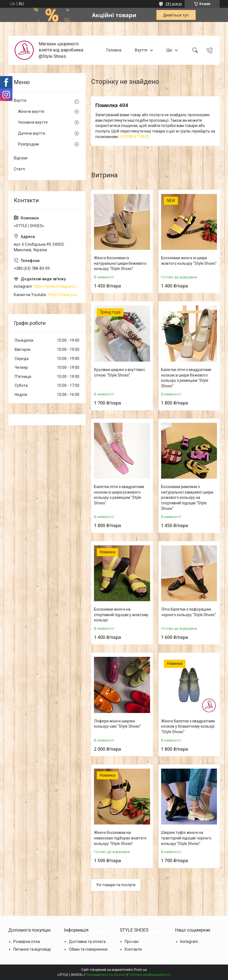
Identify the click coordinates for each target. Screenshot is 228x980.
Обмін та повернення (88, 949)
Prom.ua (140, 970)
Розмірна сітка (27, 942)
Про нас (132, 942)
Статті (19, 169)
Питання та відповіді (32, 949)
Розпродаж (28, 144)
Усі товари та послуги (116, 885)
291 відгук (174, 4)
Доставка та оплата (87, 942)
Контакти (133, 949)
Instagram (189, 942)
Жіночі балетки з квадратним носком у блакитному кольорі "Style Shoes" (188, 726)
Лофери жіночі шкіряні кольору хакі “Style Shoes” (117, 724)
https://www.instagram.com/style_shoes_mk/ (57, 286)
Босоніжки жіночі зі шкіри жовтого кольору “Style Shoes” (189, 261)
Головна (114, 50)
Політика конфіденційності (150, 975)
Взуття (141, 50)
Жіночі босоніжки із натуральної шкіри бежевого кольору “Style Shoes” (120, 263)
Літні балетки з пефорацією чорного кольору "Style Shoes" (189, 612)
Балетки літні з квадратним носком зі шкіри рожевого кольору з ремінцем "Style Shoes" (119, 495)
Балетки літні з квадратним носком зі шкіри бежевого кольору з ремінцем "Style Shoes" (186, 378)
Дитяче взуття (32, 133)
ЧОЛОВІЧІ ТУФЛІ (133, 137)
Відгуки (21, 158)
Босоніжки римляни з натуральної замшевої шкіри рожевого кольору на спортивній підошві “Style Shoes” (187, 497)
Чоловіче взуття (33, 122)
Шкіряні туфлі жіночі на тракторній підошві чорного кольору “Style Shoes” (186, 838)
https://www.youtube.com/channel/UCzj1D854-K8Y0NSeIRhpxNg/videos (64, 295)
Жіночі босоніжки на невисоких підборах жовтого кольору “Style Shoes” (120, 838)
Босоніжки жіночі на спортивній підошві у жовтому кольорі (121, 615)
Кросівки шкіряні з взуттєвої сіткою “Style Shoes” (119, 372)
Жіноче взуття (31, 112)
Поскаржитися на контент (106, 975)
